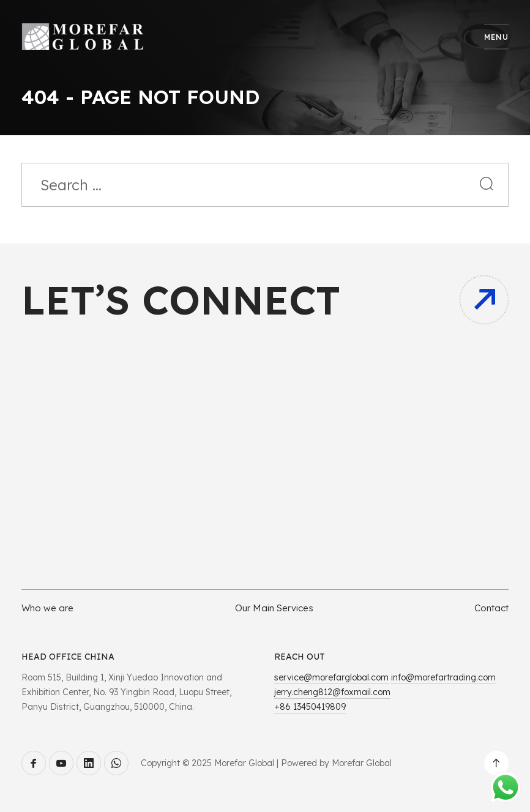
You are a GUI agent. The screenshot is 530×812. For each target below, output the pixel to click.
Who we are (47, 608)
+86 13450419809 (310, 707)
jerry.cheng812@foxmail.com (332, 692)
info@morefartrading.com (443, 677)
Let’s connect (181, 300)
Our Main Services (274, 608)
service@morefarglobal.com (331, 677)
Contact (491, 608)
